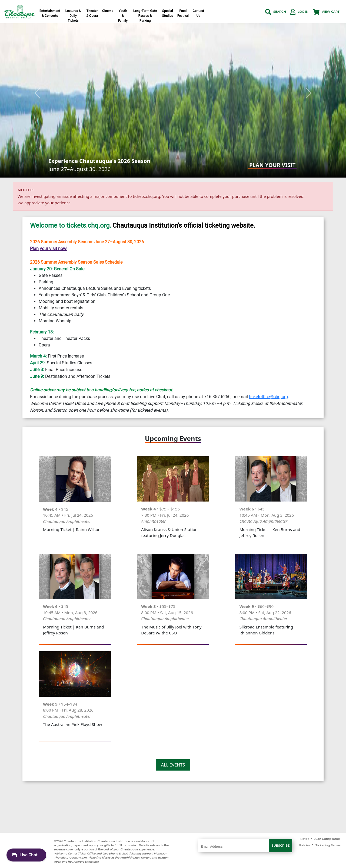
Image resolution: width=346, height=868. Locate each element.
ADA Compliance (327, 839)
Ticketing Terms (328, 845)
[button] (276, 12)
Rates (305, 839)
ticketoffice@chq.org (268, 397)
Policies (305, 845)
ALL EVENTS (173, 765)
